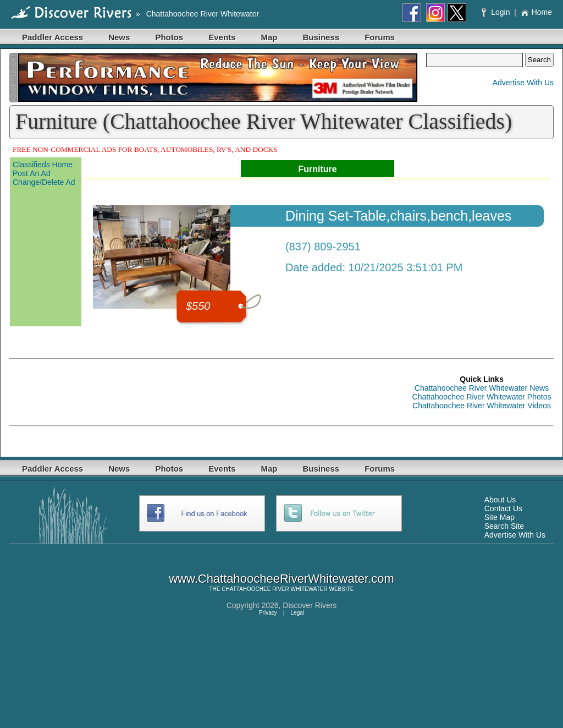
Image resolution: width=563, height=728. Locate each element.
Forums (380, 37)
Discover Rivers (310, 605)
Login (497, 12)
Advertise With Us (523, 83)
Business (321, 37)
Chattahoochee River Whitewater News (482, 388)
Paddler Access (53, 37)
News (119, 37)
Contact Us (503, 508)
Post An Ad (32, 173)
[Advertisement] (209, 392)
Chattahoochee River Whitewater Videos (482, 406)
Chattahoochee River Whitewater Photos (482, 397)
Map (269, 37)
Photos (169, 37)
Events (222, 37)
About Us (500, 500)
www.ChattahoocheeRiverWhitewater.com (281, 579)
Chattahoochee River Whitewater (203, 14)
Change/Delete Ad (44, 182)
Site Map (499, 517)
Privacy (268, 613)
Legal (297, 613)
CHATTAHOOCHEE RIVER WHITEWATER (274, 589)
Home (536, 12)
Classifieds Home (43, 165)
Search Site (504, 526)
